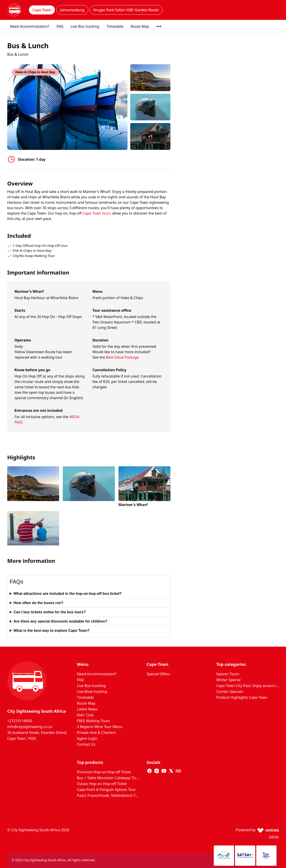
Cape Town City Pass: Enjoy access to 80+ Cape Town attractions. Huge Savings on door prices (248, 686)
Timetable (115, 26)
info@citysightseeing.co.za (30, 727)
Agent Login (87, 738)
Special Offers (158, 674)
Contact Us (86, 744)
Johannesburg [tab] (72, 10)
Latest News (87, 709)
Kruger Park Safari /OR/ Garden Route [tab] (126, 10)
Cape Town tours (97, 213)
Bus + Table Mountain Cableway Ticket (108, 778)
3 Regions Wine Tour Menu (100, 727)
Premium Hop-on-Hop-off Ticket (104, 772)
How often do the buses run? (38, 603)
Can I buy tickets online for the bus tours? (50, 612)
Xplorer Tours (228, 674)
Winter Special (228, 680)
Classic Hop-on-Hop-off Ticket (102, 784)
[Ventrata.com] (267, 830)
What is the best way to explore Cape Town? (52, 631)
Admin (274, 837)
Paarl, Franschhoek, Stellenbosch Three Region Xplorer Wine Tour (108, 795)
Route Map (140, 26)
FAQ (60, 26)
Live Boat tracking (92, 692)
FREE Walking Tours (93, 721)
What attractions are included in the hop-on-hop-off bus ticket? (68, 594)
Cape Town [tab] (42, 10)
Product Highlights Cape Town (242, 697)
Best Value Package (122, 357)
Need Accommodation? (30, 26)
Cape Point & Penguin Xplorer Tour (106, 790)
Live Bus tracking (85, 26)
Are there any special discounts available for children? (60, 621)
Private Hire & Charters (96, 733)
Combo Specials (230, 692)
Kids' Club (85, 715)
